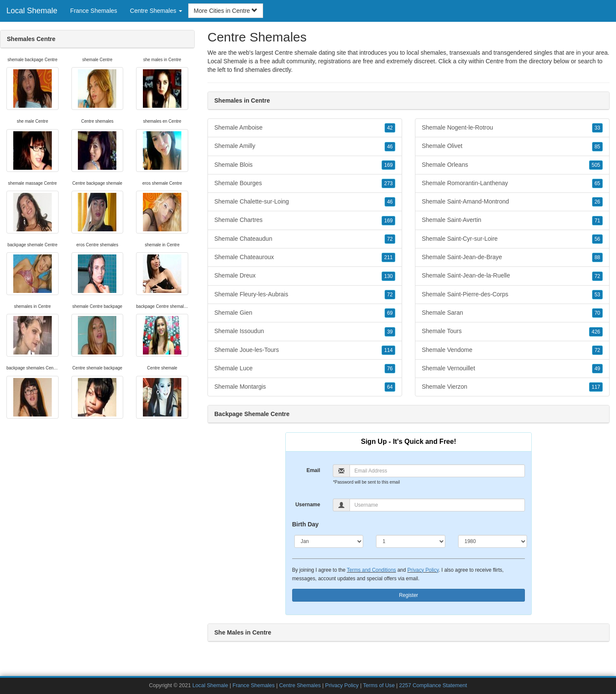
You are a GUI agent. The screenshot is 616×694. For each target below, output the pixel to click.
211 (388, 257)
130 (388, 276)
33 (597, 128)
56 (597, 239)
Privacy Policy (423, 570)
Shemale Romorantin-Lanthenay (512, 183)
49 (597, 369)
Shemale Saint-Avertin (512, 220)
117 (596, 387)
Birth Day (305, 524)
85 (597, 147)
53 (597, 295)
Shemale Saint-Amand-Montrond (512, 202)
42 (390, 128)
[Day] (411, 541)
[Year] (493, 541)
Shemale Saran (512, 313)
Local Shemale (32, 11)
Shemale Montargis (305, 387)
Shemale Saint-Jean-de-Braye (512, 257)
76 (390, 369)
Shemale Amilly (305, 146)
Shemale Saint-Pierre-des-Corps (512, 295)
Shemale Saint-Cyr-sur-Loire (512, 239)
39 (390, 332)
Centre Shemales (300, 685)
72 (390, 239)
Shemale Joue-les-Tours (305, 350)
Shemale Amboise (305, 128)
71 (597, 221)
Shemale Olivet (512, 146)
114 (388, 350)
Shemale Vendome (512, 350)
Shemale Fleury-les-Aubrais (305, 295)
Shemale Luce (305, 369)
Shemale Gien (305, 313)
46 (390, 147)
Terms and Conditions (372, 570)
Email (313, 470)
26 (597, 202)
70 (597, 313)
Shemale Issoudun (305, 331)
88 (597, 257)
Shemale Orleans (512, 165)
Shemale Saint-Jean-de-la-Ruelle (512, 276)
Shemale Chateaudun (305, 239)
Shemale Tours (512, 331)
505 (596, 165)
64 (390, 387)
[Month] (329, 541)
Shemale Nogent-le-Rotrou (512, 128)
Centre (495, 61)
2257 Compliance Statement (433, 685)
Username (308, 505)
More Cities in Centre (226, 11)
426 (596, 332)
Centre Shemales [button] (156, 11)
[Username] (437, 505)
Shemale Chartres (305, 220)
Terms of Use (379, 685)
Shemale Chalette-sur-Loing (305, 202)
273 (388, 183)
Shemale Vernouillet (512, 369)
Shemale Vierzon (512, 387)
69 (390, 313)
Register (409, 595)
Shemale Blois (305, 165)
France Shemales (94, 11)
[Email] (437, 471)
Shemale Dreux (305, 276)
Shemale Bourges (305, 183)
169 (388, 165)
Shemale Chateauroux (305, 257)
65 (597, 183)
